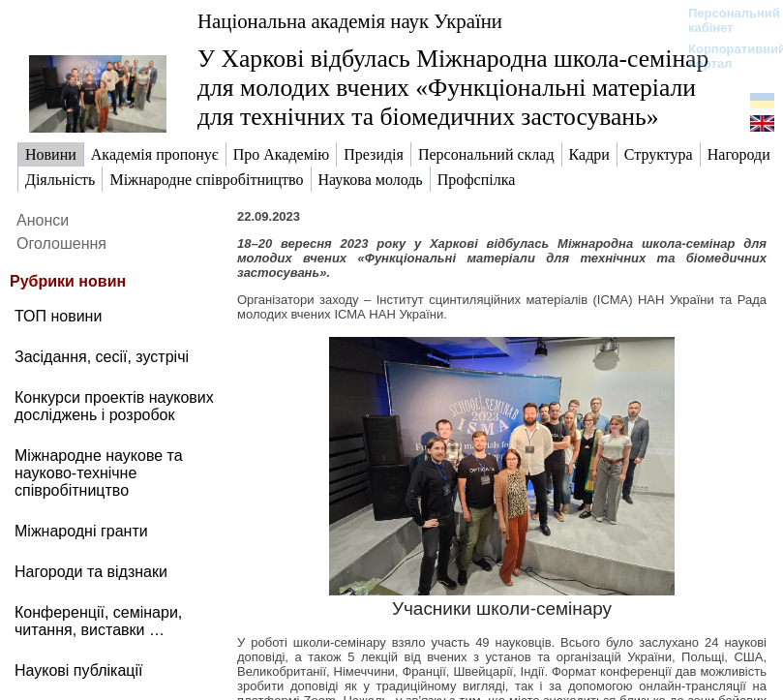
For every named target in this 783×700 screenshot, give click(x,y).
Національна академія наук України (350, 21)
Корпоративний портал (724, 56)
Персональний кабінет (724, 20)
